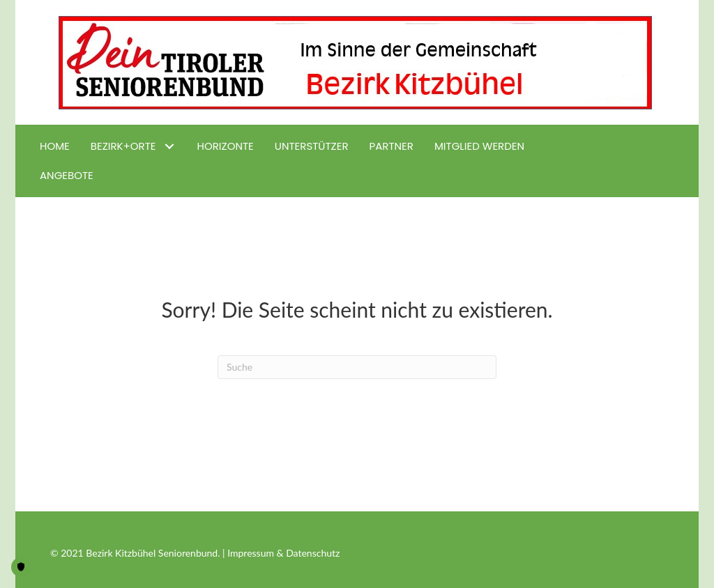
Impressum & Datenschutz (283, 553)
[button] (170, 146)
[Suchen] (357, 367)
